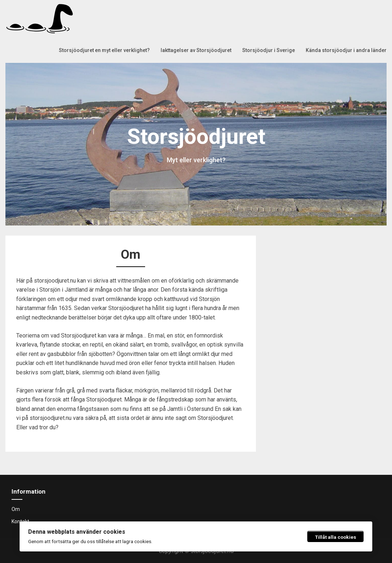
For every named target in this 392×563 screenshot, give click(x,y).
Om (16, 509)
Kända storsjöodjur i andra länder (346, 50)
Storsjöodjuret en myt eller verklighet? (104, 50)
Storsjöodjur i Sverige (269, 50)
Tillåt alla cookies (336, 537)
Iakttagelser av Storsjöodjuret (196, 50)
